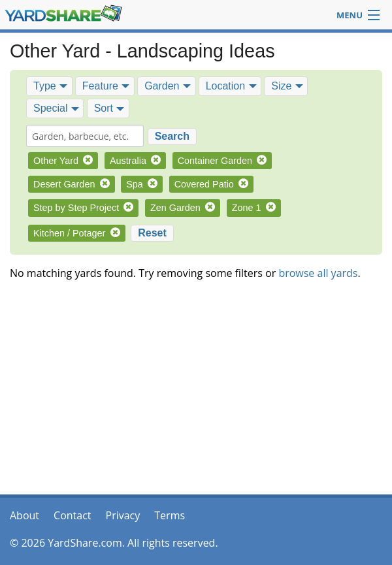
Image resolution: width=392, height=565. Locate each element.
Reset (152, 233)
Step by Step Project (83, 208)
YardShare (63, 13)
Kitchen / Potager (77, 233)
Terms (170, 515)
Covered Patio (211, 184)
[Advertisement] (196, 393)
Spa (142, 184)
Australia (135, 161)
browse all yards (318, 273)
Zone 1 (254, 208)
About (24, 515)
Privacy (123, 515)
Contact (72, 515)
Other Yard (63, 161)
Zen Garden (183, 208)
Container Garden (222, 161)
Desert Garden (72, 184)
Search (172, 136)
